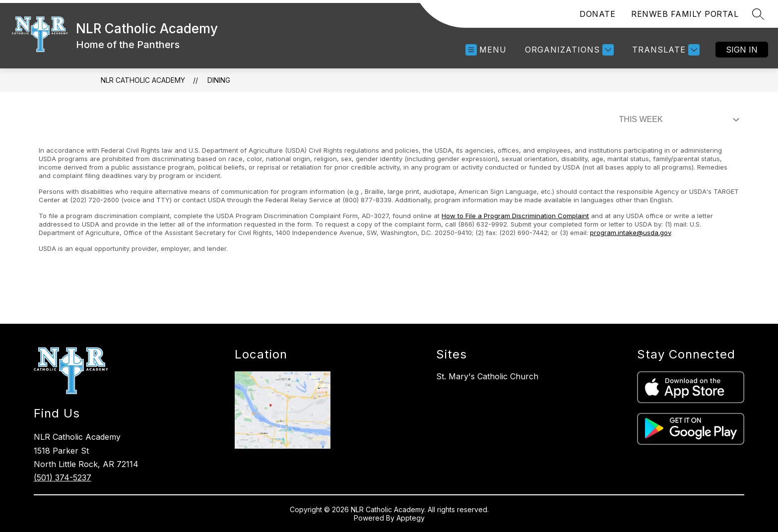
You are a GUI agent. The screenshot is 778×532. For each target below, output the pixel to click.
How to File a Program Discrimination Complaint (515, 216)
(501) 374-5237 (63, 477)
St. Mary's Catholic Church (487, 376)
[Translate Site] (665, 50)
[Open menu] (486, 50)
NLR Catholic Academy (143, 80)
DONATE (597, 14)
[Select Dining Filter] (677, 119)
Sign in (742, 50)
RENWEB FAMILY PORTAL (685, 14)
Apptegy (411, 518)
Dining (219, 80)
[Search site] (758, 14)
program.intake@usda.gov (630, 233)
